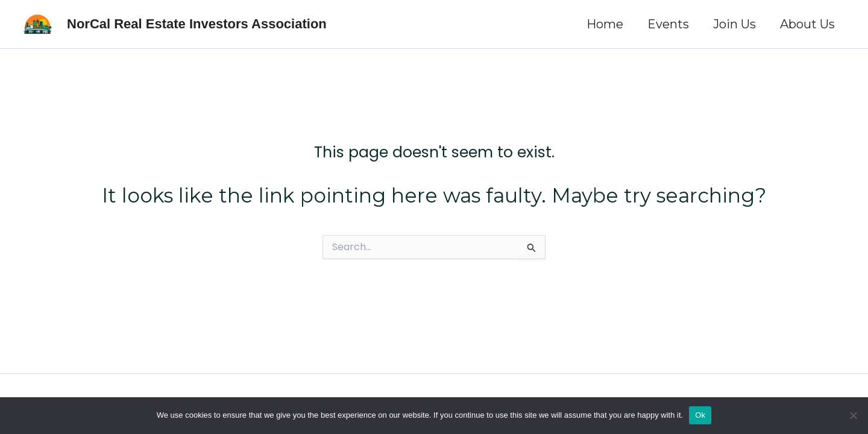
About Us (807, 24)
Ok (700, 415)
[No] (853, 415)
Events (668, 24)
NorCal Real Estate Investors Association (197, 24)
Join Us (734, 24)
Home (605, 24)
